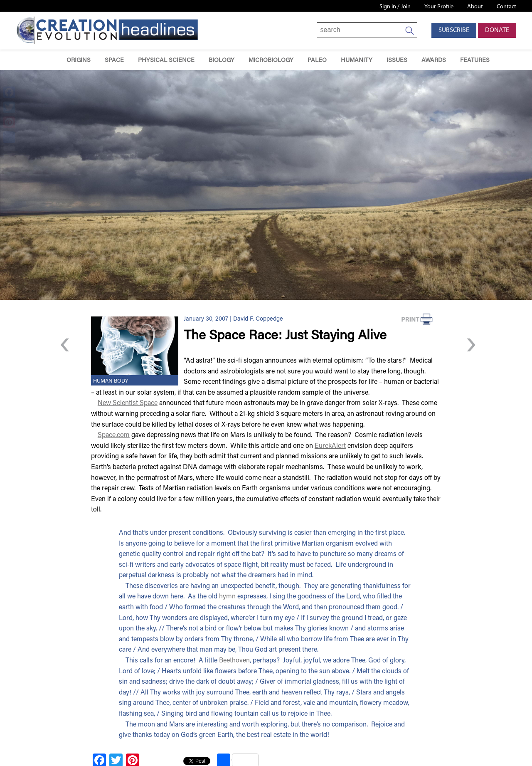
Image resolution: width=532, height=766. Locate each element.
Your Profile (439, 7)
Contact (506, 7)
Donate (497, 30)
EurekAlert (330, 446)
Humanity (357, 61)
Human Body (111, 381)
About (475, 7)
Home (48, 60)
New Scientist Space (128, 403)
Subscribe (454, 30)
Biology (222, 61)
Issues (397, 61)
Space (114, 61)
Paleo (317, 61)
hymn (227, 597)
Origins (79, 61)
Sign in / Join (395, 7)
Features (475, 61)
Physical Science (166, 61)
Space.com (114, 435)
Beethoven (234, 661)
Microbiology (271, 61)
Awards (434, 61)
